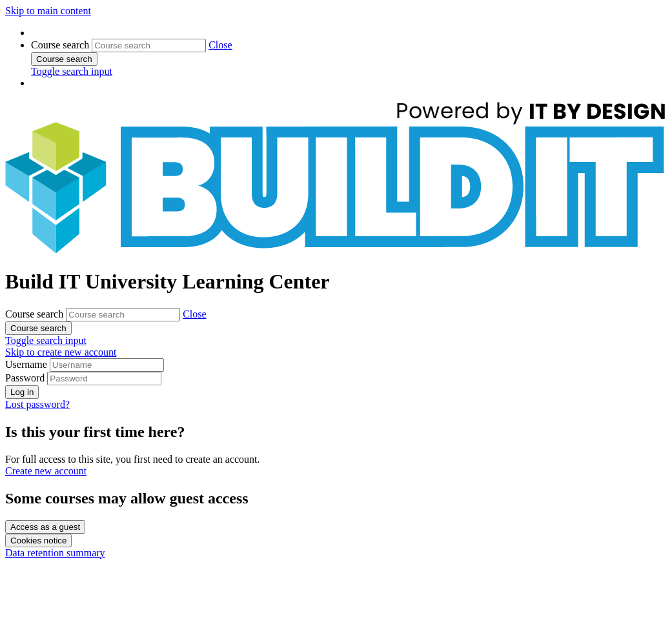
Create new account (46, 471)
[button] (220, 45)
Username (27, 364)
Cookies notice (38, 541)
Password (25, 378)
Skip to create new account (61, 352)
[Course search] (149, 46)
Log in (22, 392)
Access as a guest (45, 527)
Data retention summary (55, 553)
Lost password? (37, 404)
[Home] (339, 250)
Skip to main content (48, 11)
